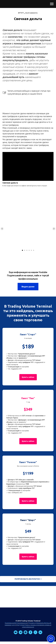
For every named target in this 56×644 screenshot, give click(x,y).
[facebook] (30, 633)
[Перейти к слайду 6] (34, 250)
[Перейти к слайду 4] (29, 250)
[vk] (40, 633)
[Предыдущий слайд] (2, 229)
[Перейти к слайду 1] (22, 250)
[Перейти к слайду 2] (25, 250)
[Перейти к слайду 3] (27, 250)
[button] (28, 377)
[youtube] (16, 633)
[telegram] (21, 633)
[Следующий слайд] (54, 229)
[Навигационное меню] (52, 4)
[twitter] (35, 633)
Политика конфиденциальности (16, 623)
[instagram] (26, 633)
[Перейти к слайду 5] (31, 250)
